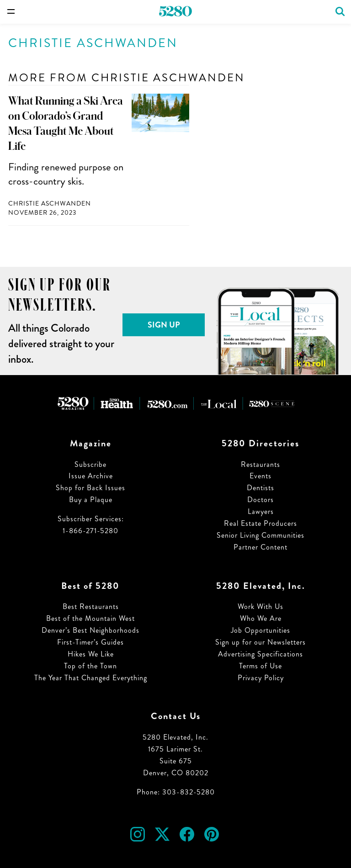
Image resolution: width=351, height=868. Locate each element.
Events (261, 476)
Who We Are (261, 618)
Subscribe (90, 464)
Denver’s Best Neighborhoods (90, 630)
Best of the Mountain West (90, 618)
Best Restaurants (91, 606)
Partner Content (261, 547)
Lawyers (261, 511)
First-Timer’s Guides (90, 642)
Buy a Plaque (91, 500)
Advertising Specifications (261, 654)
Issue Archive (91, 476)
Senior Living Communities (261, 535)
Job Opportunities (261, 630)
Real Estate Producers (261, 523)
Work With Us (261, 606)
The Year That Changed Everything (91, 678)
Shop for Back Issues (90, 488)
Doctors (261, 500)
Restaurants (261, 464)
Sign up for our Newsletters (261, 642)
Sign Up (164, 325)
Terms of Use (261, 666)
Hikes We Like (91, 654)
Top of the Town (90, 666)
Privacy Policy (261, 678)
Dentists (261, 488)
